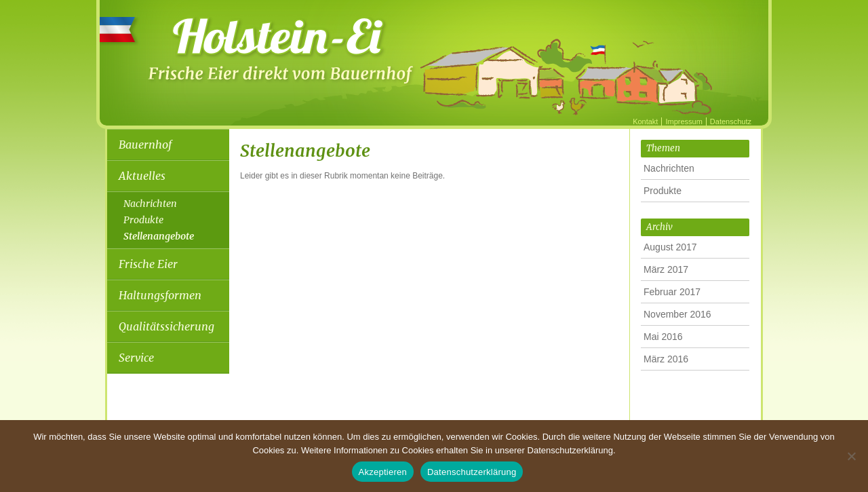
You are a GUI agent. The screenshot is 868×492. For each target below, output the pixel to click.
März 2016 (666, 359)
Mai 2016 (663, 337)
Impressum (684, 121)
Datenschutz (731, 121)
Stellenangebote (159, 236)
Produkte (143, 220)
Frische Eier (148, 264)
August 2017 (670, 247)
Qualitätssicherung (166, 326)
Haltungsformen (160, 295)
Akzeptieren (383, 472)
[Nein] (851, 456)
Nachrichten (150, 204)
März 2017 (666, 269)
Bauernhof (145, 145)
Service (136, 358)
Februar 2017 (672, 292)
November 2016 (677, 314)
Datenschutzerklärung (472, 472)
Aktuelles (142, 176)
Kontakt (645, 121)
